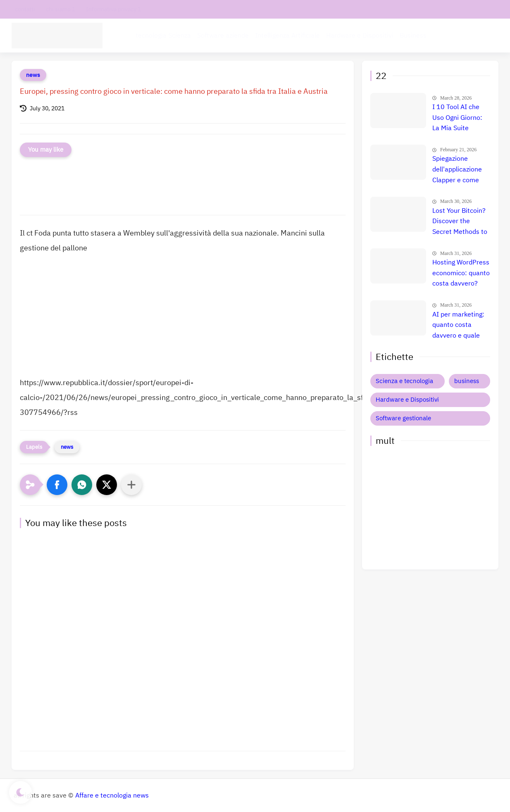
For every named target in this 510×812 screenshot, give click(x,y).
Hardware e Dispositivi (360, 36)
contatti (25, 9)
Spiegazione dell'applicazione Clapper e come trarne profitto (457, 170)
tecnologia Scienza (163, 36)
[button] (57, 485)
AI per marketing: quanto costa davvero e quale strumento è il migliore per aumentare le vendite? (458, 326)
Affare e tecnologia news (112, 795)
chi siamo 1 (61, 9)
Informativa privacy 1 (113, 9)
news (33, 75)
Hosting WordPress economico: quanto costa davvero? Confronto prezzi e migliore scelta (461, 274)
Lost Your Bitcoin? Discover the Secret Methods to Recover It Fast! (460, 222)
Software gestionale (403, 418)
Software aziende (223, 36)
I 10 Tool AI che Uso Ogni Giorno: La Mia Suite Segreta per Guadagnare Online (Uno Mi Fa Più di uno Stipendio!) (461, 118)
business (467, 381)
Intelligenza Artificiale (287, 36)
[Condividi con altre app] (131, 485)
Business (413, 36)
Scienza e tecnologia (404, 381)
